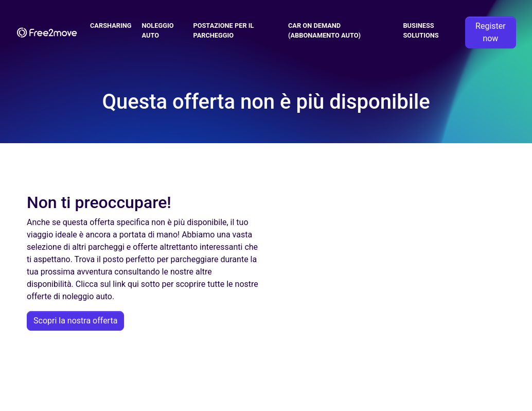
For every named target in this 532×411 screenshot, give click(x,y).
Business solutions (421, 30)
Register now (491, 32)
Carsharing (111, 25)
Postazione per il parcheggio (223, 30)
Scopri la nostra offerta (75, 321)
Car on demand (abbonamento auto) (324, 30)
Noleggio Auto (158, 30)
